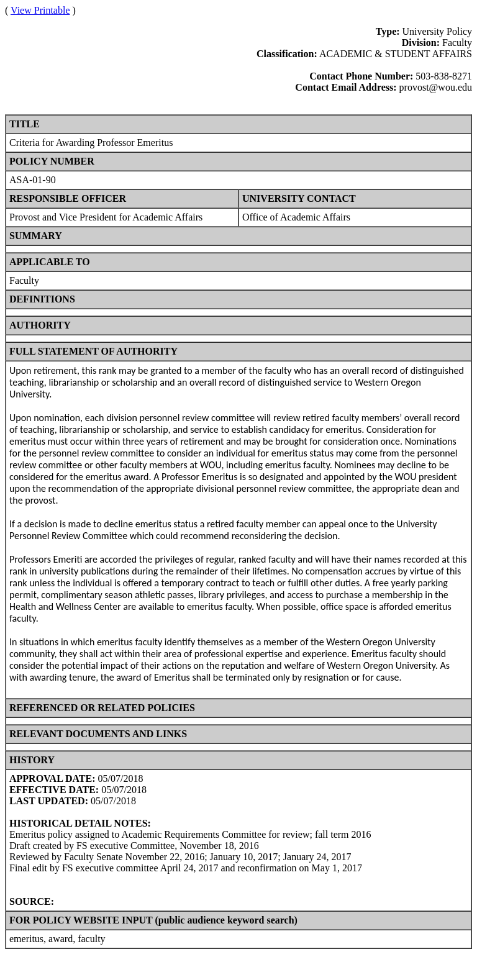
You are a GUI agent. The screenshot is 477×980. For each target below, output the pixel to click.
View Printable (40, 10)
